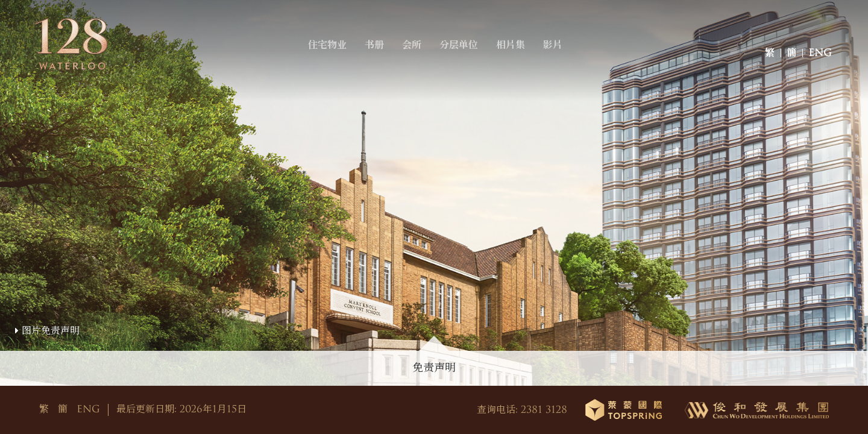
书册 (379, 56)
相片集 (515, 56)
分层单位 (464, 56)
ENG (820, 56)
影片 (558, 56)
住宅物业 (332, 56)
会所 (417, 56)
